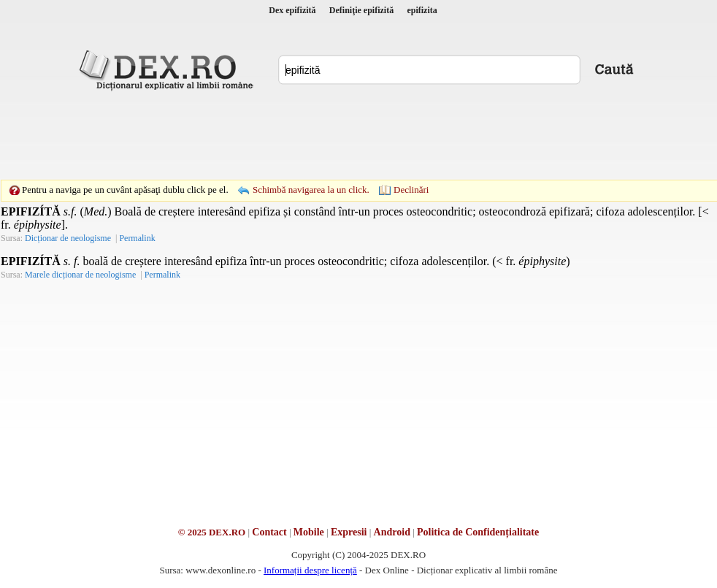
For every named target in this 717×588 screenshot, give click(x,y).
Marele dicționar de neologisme (80, 275)
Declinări (411, 190)
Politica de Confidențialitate (478, 532)
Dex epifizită (292, 10)
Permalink (137, 238)
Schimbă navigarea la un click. (311, 190)
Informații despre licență (310, 570)
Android (392, 532)
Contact (269, 532)
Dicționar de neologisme (68, 238)
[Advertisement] (358, 135)
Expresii (349, 532)
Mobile (309, 532)
